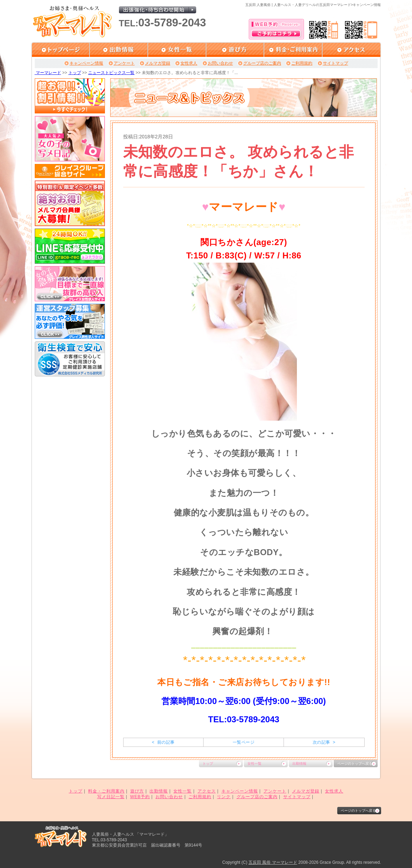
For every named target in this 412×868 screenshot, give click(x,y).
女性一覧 (254, 764)
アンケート (124, 63)
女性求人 (189, 63)
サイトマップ (335, 63)
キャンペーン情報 (86, 63)
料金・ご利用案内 (106, 791)
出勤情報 (299, 764)
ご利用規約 (302, 63)
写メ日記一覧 (111, 797)
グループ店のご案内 (262, 63)
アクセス (207, 791)
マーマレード (48, 73)
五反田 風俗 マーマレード (273, 862)
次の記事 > (324, 742)
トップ (75, 73)
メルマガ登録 (158, 63)
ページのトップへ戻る (355, 764)
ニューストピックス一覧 (111, 73)
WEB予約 (140, 797)
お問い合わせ (220, 63)
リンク (224, 797)
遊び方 (137, 791)
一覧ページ (244, 742)
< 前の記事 (163, 742)
